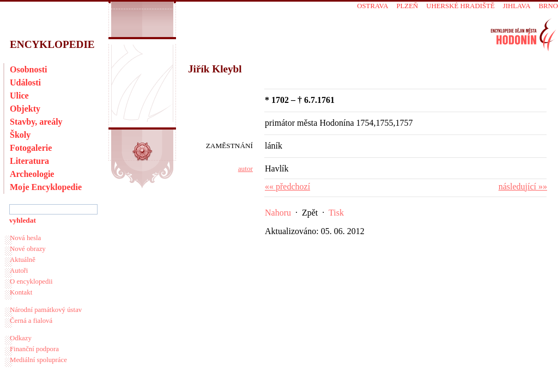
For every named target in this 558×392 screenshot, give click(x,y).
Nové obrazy (28, 249)
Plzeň (407, 6)
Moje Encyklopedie (46, 187)
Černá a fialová (31, 321)
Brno (548, 6)
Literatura (29, 161)
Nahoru (278, 213)
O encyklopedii (31, 281)
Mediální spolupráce (38, 360)
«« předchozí (287, 186)
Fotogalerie (31, 148)
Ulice (19, 96)
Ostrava (372, 6)
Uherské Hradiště (460, 6)
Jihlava (517, 6)
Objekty (25, 109)
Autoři (19, 271)
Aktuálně (23, 260)
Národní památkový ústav (46, 310)
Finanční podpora (34, 349)
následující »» (523, 186)
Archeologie (32, 174)
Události (25, 82)
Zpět (310, 213)
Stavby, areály (36, 122)
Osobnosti (28, 69)
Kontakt (21, 292)
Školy (20, 135)
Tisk (336, 213)
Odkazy (21, 338)
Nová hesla (25, 238)
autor (245, 169)
